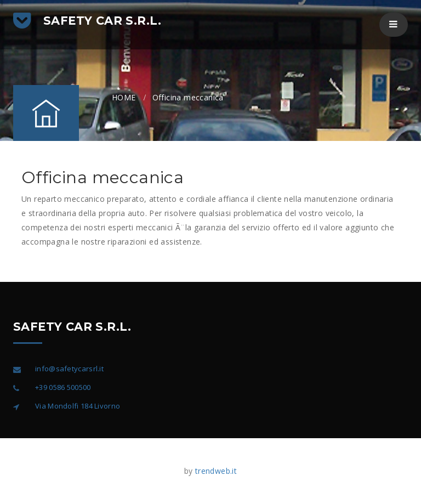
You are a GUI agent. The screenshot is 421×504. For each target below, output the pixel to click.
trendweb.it (216, 471)
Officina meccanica (188, 97)
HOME (124, 97)
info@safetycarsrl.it (69, 369)
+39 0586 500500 (63, 387)
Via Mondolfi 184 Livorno (78, 406)
